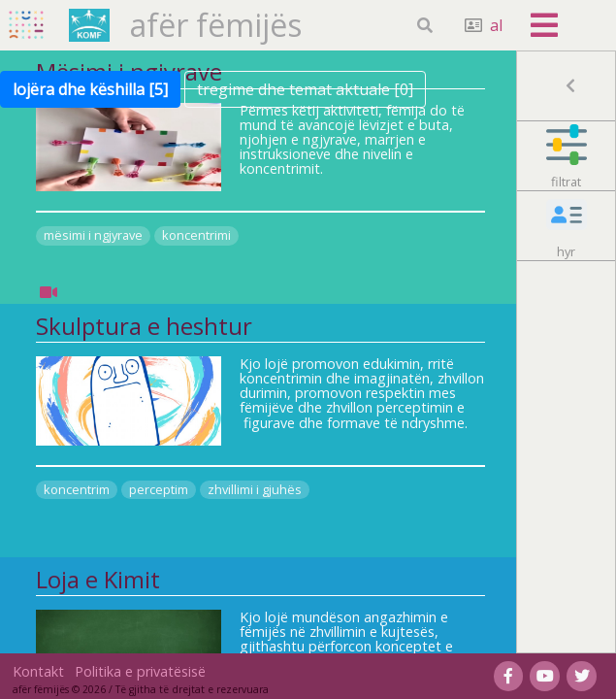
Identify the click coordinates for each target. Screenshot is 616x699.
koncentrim (77, 489)
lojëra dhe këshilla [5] (90, 89)
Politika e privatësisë (140, 671)
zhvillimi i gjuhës (255, 489)
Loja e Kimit (98, 580)
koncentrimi (196, 235)
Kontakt (38, 671)
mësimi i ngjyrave (93, 235)
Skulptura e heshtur (144, 326)
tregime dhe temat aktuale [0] (305, 89)
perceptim (159, 489)
